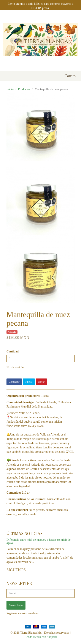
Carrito (70, 76)
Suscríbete (16, 605)
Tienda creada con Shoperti (40, 637)
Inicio (10, 89)
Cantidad (13, 351)
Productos (24, 89)
